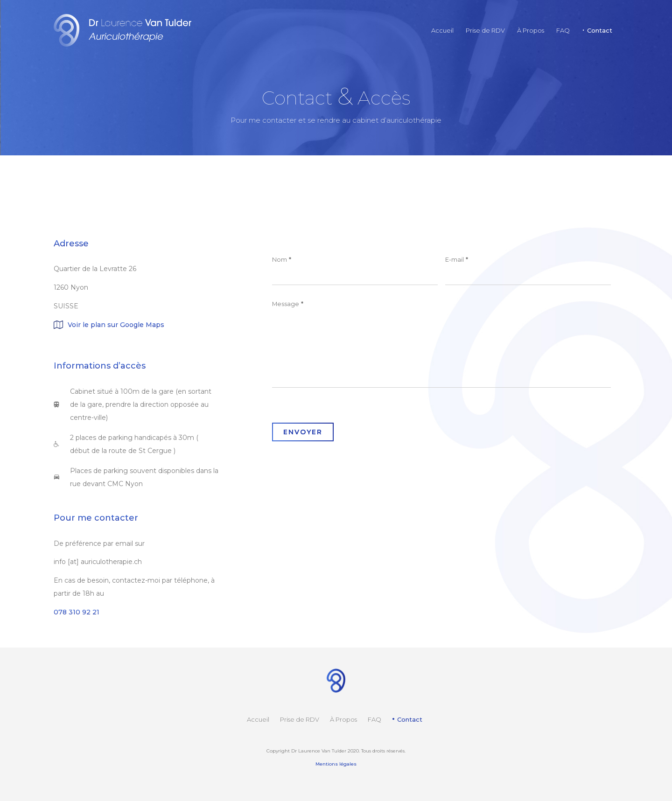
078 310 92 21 (77, 612)
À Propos (343, 719)
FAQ (374, 719)
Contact (410, 719)
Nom (282, 259)
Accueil (258, 719)
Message (288, 304)
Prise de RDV (300, 719)
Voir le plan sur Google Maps (116, 325)
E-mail (457, 259)
